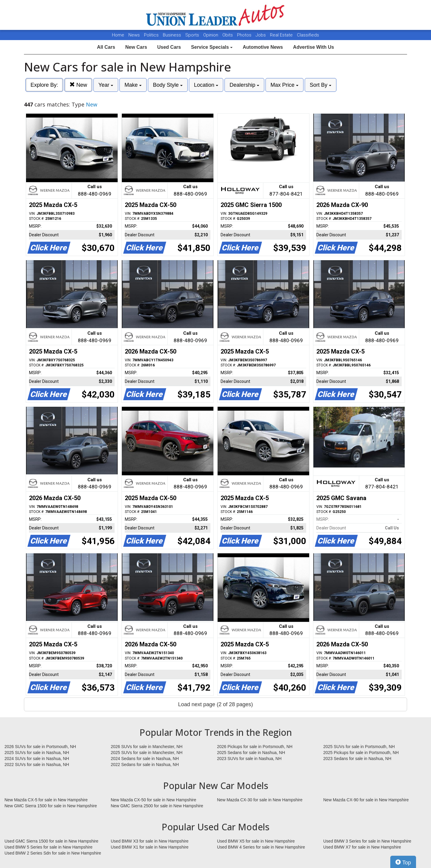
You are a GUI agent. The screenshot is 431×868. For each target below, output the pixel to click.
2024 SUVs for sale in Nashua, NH (37, 759)
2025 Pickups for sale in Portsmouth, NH (361, 753)
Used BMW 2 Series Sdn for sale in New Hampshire (53, 853)
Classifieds (308, 35)
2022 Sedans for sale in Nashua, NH (145, 765)
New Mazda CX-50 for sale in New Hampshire (154, 800)
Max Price (284, 85)
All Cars (106, 47)
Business (173, 35)
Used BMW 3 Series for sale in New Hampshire (367, 841)
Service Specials (212, 47)
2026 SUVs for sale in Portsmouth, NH (40, 747)
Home (118, 35)
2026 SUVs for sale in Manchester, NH (147, 747)
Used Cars (169, 47)
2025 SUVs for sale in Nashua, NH (37, 753)
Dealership (244, 85)
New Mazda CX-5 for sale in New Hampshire (46, 800)
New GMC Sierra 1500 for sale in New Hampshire (51, 806)
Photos (245, 35)
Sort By (321, 85)
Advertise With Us (314, 47)
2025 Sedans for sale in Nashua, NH (251, 753)
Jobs (261, 35)
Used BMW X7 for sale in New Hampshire (362, 847)
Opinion (211, 35)
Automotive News (263, 47)
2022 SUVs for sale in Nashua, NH (37, 765)
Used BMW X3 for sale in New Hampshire (150, 841)
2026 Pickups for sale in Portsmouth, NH (255, 747)
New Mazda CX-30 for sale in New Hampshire (260, 800)
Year (106, 85)
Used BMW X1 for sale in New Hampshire (150, 847)
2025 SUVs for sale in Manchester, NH (147, 753)
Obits (228, 35)
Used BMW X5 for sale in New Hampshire (256, 841)
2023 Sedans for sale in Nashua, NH (357, 759)
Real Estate (282, 35)
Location (206, 85)
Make (133, 85)
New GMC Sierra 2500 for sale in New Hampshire (157, 806)
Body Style (168, 85)
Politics (151, 35)
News (134, 35)
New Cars (136, 47)
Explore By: (44, 85)
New (78, 85)
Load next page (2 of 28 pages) (215, 704)
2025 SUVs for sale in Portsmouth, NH (359, 747)
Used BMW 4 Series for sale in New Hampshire (261, 847)
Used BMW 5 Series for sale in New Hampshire (48, 847)
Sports (193, 35)
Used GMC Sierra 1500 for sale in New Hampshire (51, 841)
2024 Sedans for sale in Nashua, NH (145, 759)
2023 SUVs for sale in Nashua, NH (249, 759)
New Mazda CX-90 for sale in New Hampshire (366, 800)
